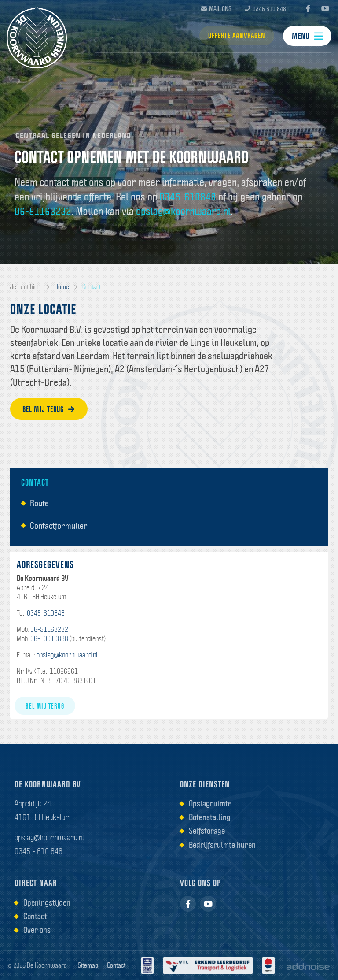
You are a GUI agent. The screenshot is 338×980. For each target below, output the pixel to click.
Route (39, 504)
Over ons (37, 930)
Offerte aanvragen (235, 36)
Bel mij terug (51, 410)
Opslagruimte (210, 804)
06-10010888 (49, 639)
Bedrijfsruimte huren (222, 845)
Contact (92, 287)
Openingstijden (47, 902)
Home (62, 287)
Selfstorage (207, 831)
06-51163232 (43, 211)
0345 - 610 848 (39, 851)
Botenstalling (210, 817)
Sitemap (88, 965)
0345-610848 (188, 197)
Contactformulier (59, 526)
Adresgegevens (45, 565)
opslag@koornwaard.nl (183, 211)
